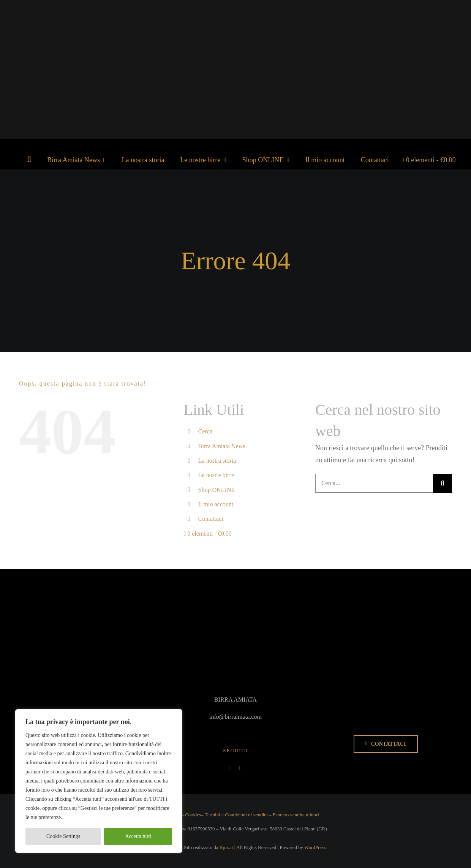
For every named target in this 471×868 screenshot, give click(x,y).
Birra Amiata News (222, 446)
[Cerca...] (374, 483)
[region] (99, 781)
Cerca (205, 431)
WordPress (315, 847)
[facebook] (231, 768)
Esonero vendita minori (296, 815)
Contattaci (211, 519)
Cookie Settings (63, 836)
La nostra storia (217, 461)
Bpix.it (226, 847)
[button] (29, 159)
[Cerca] (443, 483)
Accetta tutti (138, 836)
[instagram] (240, 768)
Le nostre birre (216, 475)
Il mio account (216, 504)
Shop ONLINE (217, 490)
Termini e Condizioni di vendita (236, 815)
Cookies (193, 815)
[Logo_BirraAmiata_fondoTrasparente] (236, 26)
